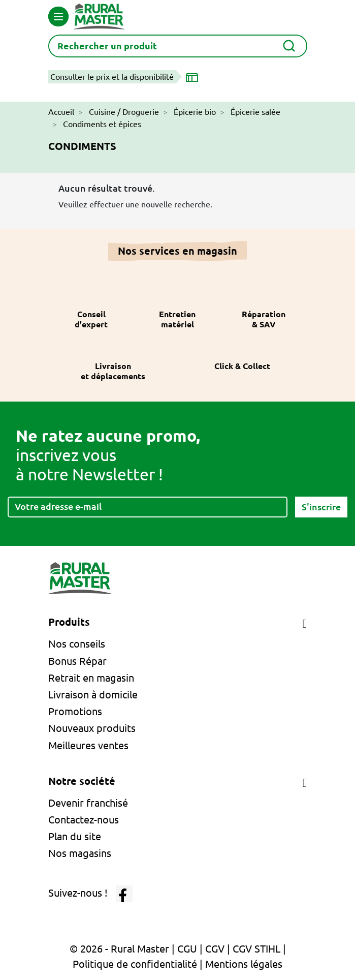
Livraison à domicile (93, 695)
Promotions (75, 711)
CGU (187, 949)
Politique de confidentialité (135, 964)
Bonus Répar (77, 661)
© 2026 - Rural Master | (123, 949)
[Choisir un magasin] (194, 77)
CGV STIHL (256, 949)
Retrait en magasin (91, 678)
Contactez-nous (84, 820)
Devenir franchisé (88, 803)
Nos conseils (77, 644)
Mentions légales (244, 964)
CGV (215, 949)
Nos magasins (80, 853)
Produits (69, 622)
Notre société (82, 781)
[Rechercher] (178, 46)
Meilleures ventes (88, 745)
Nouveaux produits (92, 728)
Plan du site (75, 836)
